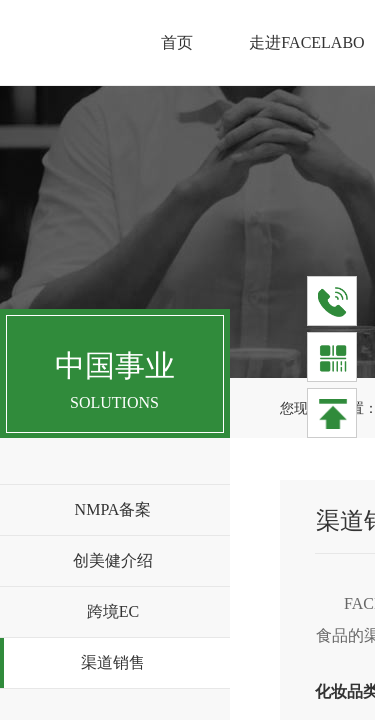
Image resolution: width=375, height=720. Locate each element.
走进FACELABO (306, 42)
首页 (177, 42)
